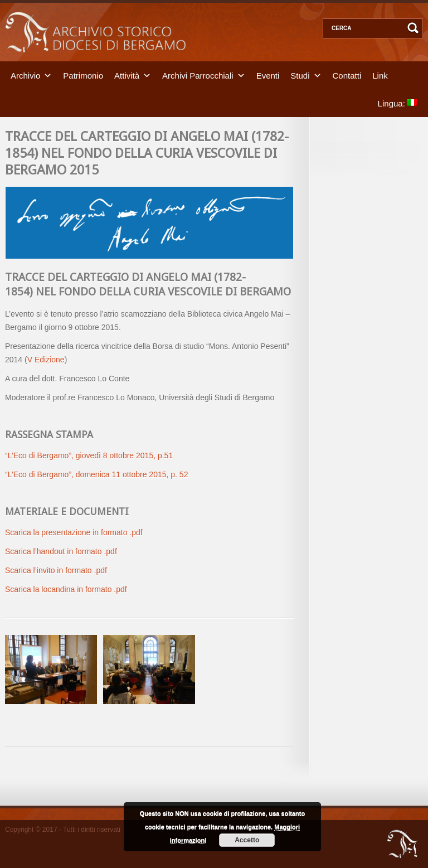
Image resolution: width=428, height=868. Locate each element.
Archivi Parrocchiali (198, 75)
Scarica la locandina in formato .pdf (66, 589)
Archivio (25, 75)
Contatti (347, 75)
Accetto (247, 840)
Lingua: (398, 103)
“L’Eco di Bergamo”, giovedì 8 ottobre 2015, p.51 (89, 455)
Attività (127, 75)
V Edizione (46, 360)
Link (380, 75)
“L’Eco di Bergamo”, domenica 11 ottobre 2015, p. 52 (96, 474)
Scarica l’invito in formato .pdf (56, 570)
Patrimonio (83, 75)
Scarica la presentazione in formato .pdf (74, 532)
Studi (300, 75)
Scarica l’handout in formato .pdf (61, 551)
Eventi (268, 75)
